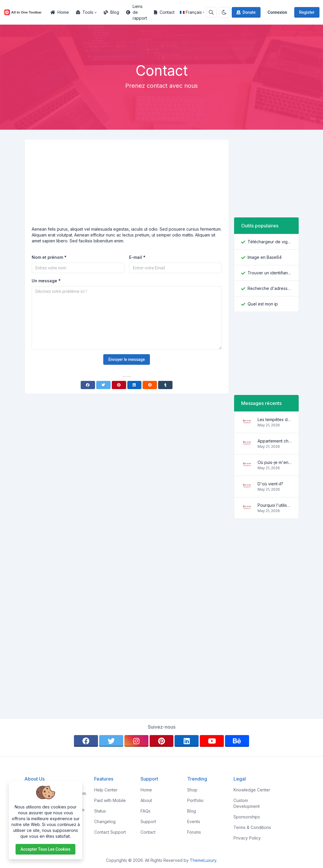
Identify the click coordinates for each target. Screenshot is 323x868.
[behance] (237, 741)
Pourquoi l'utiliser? (275, 505)
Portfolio (195, 800)
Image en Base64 (265, 257)
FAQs (146, 811)
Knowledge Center (252, 790)
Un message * (46, 281)
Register (307, 12)
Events (194, 821)
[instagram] (136, 741)
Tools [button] (85, 12)
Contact (164, 12)
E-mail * (137, 257)
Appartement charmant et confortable (275, 441)
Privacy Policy (247, 838)
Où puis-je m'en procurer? (275, 462)
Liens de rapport (137, 12)
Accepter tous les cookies (45, 849)
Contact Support (110, 832)
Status (100, 811)
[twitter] (111, 741)
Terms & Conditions (252, 827)
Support (148, 821)
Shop (192, 790)
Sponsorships (247, 817)
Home (60, 12)
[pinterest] (162, 741)
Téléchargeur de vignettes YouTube (270, 242)
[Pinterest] (119, 385)
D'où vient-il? (270, 484)
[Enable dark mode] (224, 12)
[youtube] (212, 741)
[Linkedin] (135, 385)
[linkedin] (187, 741)
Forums (194, 832)
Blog (111, 12)
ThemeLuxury (203, 860)
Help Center (106, 790)
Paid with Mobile (110, 800)
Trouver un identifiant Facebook (270, 273)
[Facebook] (88, 385)
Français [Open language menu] (191, 12)
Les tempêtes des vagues (275, 419)
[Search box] (211, 12)
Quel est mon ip (263, 304)
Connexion (277, 12)
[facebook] (86, 741)
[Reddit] (150, 385)
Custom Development (247, 803)
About (146, 800)
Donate (246, 12)
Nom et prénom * (49, 257)
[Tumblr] (165, 385)
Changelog (105, 821)
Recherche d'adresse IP (270, 288)
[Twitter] (103, 385)
